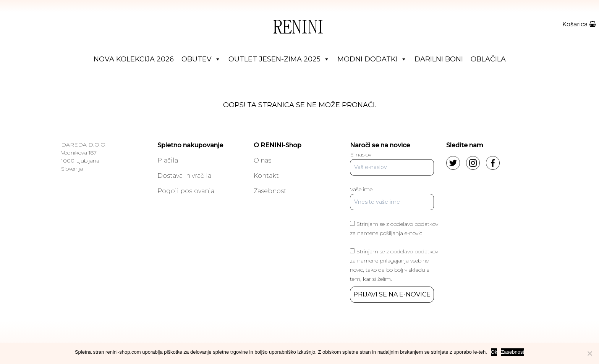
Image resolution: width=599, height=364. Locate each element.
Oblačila (488, 59)
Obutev (201, 59)
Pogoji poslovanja (186, 191)
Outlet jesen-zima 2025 (279, 59)
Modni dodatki (372, 59)
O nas (262, 160)
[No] (589, 353)
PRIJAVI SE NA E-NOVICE (392, 294)
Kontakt (266, 176)
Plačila (168, 160)
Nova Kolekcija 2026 (134, 59)
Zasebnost (270, 191)
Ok (494, 352)
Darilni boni (439, 59)
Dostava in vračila (184, 176)
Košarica (579, 24)
